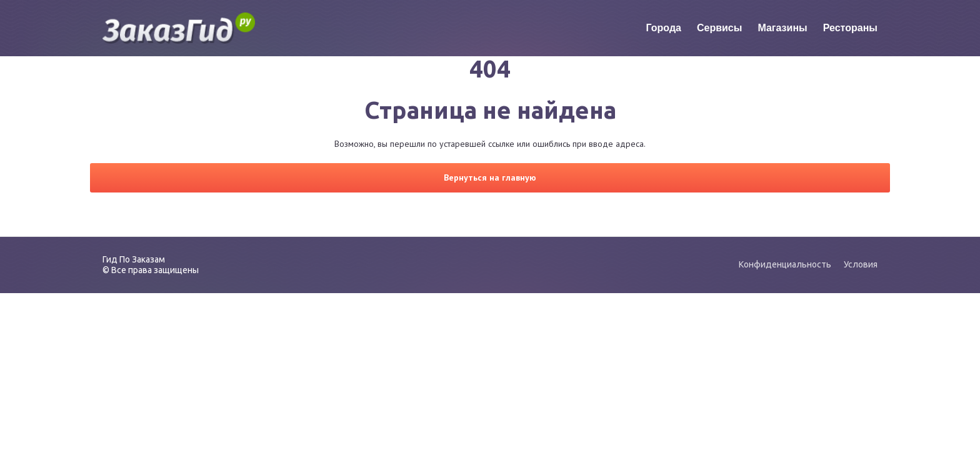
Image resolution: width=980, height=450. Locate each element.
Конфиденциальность (785, 264)
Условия (861, 264)
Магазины (782, 28)
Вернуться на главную (490, 177)
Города (664, 28)
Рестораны (850, 28)
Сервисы (719, 28)
